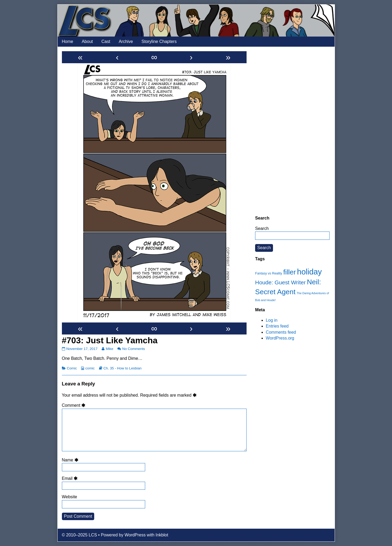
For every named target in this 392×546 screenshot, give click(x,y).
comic (90, 368)
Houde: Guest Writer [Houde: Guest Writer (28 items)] (280, 282)
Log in (272, 320)
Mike (109, 349)
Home (68, 41)
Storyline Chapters (159, 41)
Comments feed (281, 332)
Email (71, 478)
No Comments (134, 349)
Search (262, 228)
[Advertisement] (292, 131)
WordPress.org (280, 338)
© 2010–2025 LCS (80, 535)
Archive (126, 41)
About (87, 41)
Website (70, 497)
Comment (75, 405)
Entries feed (277, 326)
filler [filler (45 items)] (290, 272)
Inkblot (162, 535)
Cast (106, 41)
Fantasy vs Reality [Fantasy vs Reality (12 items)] (269, 273)
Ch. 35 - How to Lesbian (122, 368)
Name (71, 460)
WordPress (135, 535)
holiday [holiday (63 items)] (309, 272)
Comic (72, 368)
